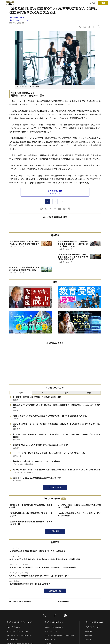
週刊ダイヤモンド (51, 631)
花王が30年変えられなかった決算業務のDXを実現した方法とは (31, 523)
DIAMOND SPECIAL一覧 (20, 602)
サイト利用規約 (12, 640)
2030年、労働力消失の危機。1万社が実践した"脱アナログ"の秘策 (79, 514)
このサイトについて (13, 627)
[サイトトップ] (9, 3)
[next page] (62, 202)
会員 (89, 393)
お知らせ (88, 640)
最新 (21, 393)
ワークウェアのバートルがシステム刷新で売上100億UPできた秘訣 (79, 506)
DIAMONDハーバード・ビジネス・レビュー (59, 636)
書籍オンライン (50, 640)
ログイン (93, 3)
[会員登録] (103, 3)
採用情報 (88, 636)
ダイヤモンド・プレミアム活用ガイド (19, 636)
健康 (11, 20)
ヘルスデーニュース (17, 18)
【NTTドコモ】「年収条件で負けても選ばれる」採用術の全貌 (31, 506)
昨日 (44, 393)
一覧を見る (55, 531)
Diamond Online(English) (54, 627)
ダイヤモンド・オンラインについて (19, 622)
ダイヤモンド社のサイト (54, 622)
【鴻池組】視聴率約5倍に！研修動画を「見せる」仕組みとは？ (31, 514)
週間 (66, 393)
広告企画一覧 (63, 602)
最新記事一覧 (55, 591)
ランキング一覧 (55, 487)
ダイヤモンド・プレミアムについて (18, 631)
